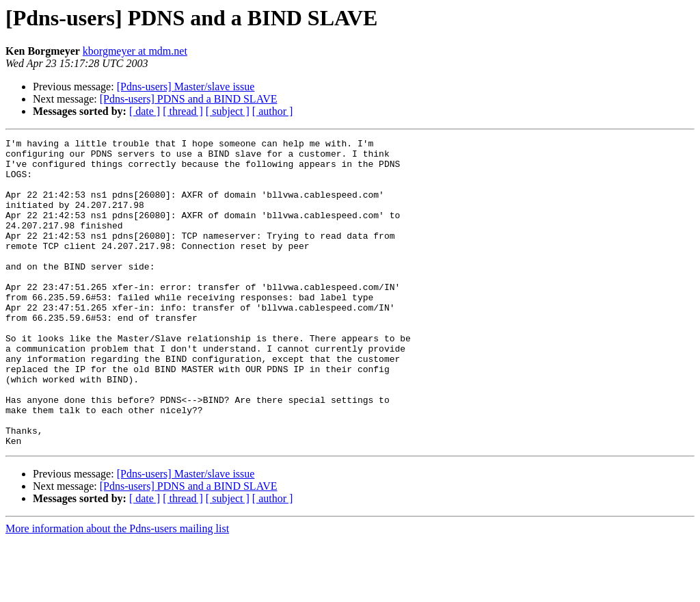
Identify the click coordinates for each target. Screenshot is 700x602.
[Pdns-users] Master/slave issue (186, 87)
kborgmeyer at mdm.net (135, 51)
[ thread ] (183, 111)
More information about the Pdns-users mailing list (117, 590)
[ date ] (145, 111)
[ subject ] (228, 111)
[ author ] (273, 111)
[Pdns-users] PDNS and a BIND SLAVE (189, 99)
